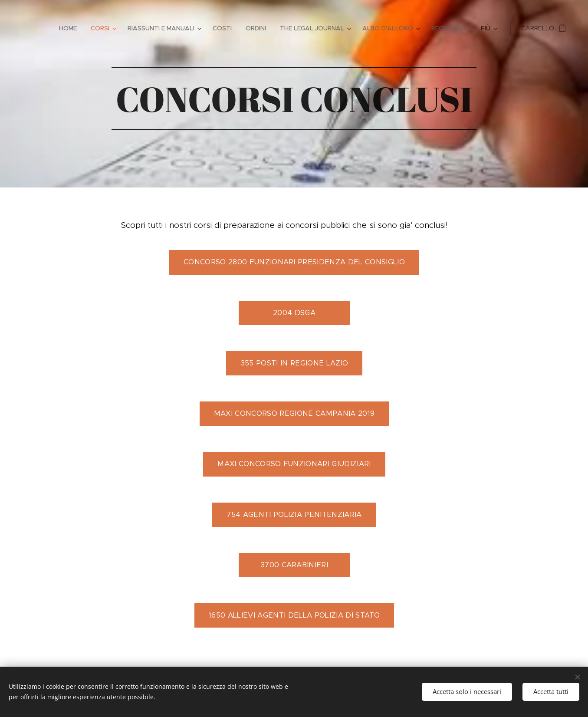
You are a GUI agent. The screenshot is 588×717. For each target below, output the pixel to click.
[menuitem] (70, 28)
